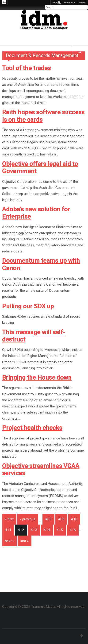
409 (61, 519)
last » (25, 541)
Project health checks (32, 428)
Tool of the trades (26, 68)
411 (8, 530)
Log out (83, 2)
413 (34, 530)
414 (47, 530)
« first (9, 519)
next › (9, 541)
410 (74, 519)
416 (73, 530)
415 (60, 530)
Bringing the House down (37, 378)
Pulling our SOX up (28, 306)
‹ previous (28, 519)
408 (48, 519)
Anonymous (69, 2)
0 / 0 (55, 2)
